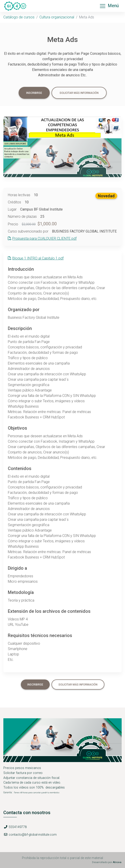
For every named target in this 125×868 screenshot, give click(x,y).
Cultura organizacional (57, 17)
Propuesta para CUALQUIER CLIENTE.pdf (42, 238)
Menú (109, 6)
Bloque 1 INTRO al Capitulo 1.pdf (36, 258)
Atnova (117, 862)
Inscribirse (34, 93)
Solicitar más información (79, 93)
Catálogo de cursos (19, 17)
